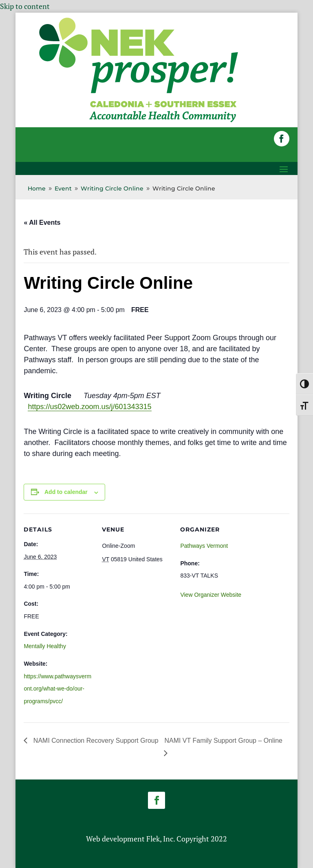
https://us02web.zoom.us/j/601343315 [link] (89, 407)
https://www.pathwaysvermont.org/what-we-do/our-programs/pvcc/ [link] (57, 689)
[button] (282, 139)
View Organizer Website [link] (211, 595)
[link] (139, 122)
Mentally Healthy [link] (45, 646)
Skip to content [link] (25, 6)
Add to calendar (66, 492)
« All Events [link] (42, 223)
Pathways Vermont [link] (204, 546)
